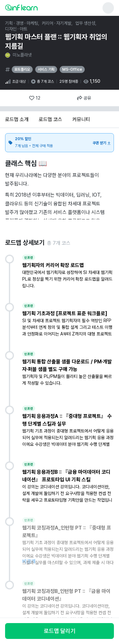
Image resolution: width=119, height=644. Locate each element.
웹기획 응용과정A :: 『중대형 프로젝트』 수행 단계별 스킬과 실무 (67, 420)
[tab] (17, 120)
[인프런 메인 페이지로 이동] (37, 7)
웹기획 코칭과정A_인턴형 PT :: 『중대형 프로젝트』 (67, 532)
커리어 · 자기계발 (57, 23)
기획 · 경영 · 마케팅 (22, 23)
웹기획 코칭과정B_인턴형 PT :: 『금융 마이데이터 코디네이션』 (66, 595)
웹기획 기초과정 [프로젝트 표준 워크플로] (65, 313)
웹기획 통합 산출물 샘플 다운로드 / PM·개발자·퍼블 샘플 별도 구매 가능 (67, 365)
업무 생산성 (85, 23)
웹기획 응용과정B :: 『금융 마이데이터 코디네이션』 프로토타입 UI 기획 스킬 (66, 476)
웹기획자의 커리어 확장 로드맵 (53, 265)
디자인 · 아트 (16, 29)
